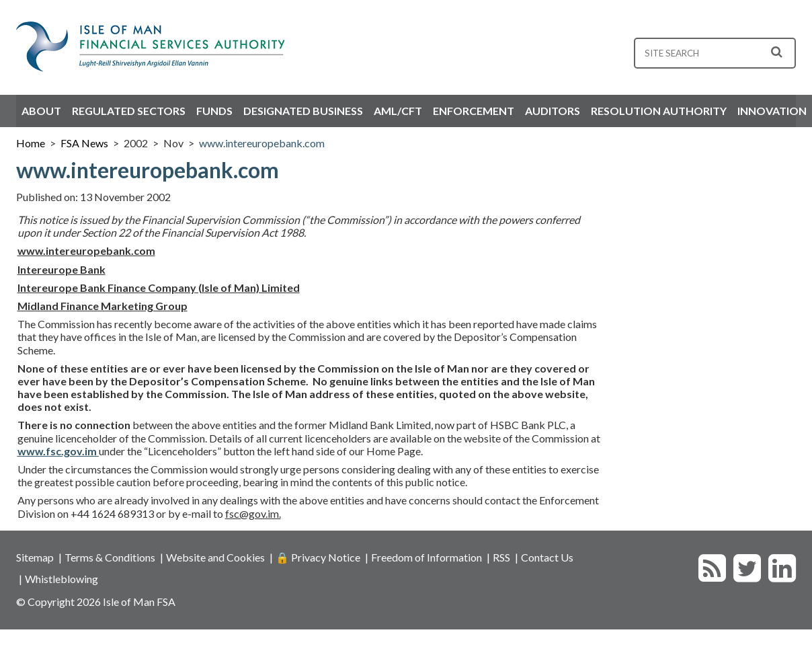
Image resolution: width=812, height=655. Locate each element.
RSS (501, 557)
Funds (214, 111)
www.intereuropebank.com (262, 143)
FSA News (84, 143)
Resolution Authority (659, 111)
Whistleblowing (62, 579)
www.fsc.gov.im (58, 451)
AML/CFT (398, 111)
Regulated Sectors (129, 111)
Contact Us (547, 557)
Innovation (772, 111)
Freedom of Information (427, 557)
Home (31, 143)
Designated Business (303, 111)
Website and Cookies (215, 557)
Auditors (553, 111)
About (41, 111)
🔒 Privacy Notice (318, 557)
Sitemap (35, 557)
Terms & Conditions (110, 557)
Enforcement (474, 111)
